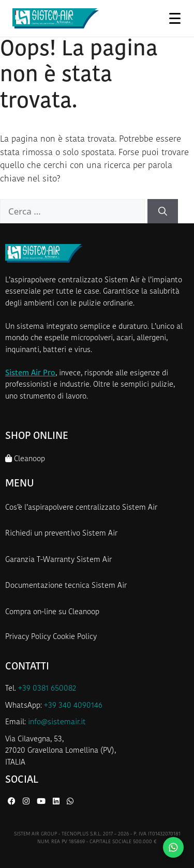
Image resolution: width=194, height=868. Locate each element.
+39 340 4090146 (73, 706)
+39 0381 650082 (47, 689)
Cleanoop (25, 459)
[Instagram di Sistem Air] (27, 802)
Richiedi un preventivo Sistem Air (61, 534)
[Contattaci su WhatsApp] (173, 847)
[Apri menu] (175, 18)
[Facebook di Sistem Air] (13, 802)
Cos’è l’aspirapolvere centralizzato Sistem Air (81, 508)
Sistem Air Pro (30, 374)
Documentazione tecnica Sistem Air (66, 586)
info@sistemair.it (57, 722)
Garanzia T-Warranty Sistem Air (58, 560)
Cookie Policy (75, 637)
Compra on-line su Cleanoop (52, 612)
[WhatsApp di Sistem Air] (70, 802)
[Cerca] (163, 211)
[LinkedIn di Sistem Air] (57, 802)
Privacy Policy (28, 637)
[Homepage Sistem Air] (56, 19)
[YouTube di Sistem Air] (42, 802)
